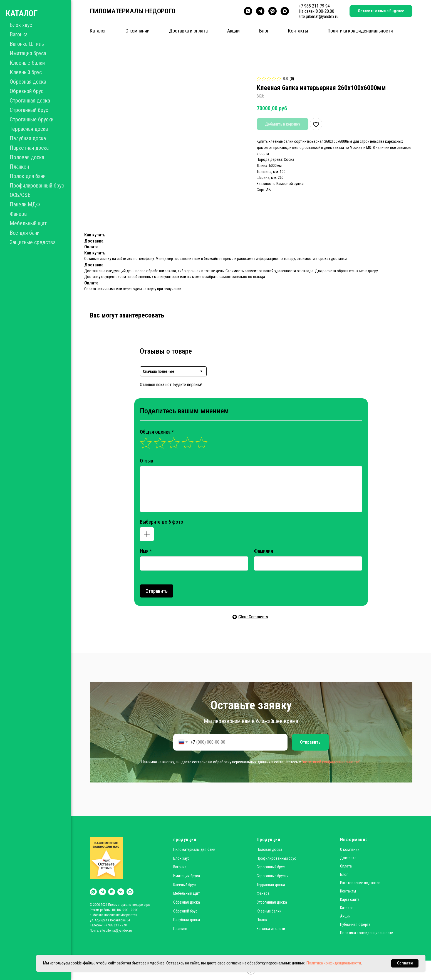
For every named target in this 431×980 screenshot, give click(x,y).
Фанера (18, 214)
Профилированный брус (37, 186)
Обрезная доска (28, 82)
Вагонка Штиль (27, 44)
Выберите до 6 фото (162, 522)
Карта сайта (350, 899)
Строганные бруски (32, 119)
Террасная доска (29, 129)
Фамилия (263, 551)
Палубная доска (28, 138)
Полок (262, 920)
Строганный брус (29, 110)
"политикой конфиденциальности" (331, 762)
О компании (138, 31)
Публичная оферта (355, 924)
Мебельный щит (28, 223)
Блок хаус (21, 25)
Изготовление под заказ (360, 883)
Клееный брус (26, 72)
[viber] (273, 11)
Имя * (146, 551)
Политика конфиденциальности (360, 31)
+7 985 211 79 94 (314, 6)
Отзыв (147, 461)
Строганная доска (30, 101)
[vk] (121, 892)
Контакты (298, 31)
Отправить (157, 591)
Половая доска (27, 157)
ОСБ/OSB (20, 195)
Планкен (19, 167)
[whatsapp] (248, 11)
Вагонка (19, 34)
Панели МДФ (25, 204)
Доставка (348, 858)
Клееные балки (27, 63)
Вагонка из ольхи (271, 929)
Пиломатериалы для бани (194, 849)
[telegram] (260, 11)
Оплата (346, 866)
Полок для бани (28, 176)
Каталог (98, 31)
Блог (264, 31)
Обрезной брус (27, 91)
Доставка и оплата (188, 31)
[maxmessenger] (285, 11)
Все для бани (25, 233)
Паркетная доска (29, 148)
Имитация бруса (28, 53)
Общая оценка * (157, 432)
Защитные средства (33, 242)
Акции (233, 31)
